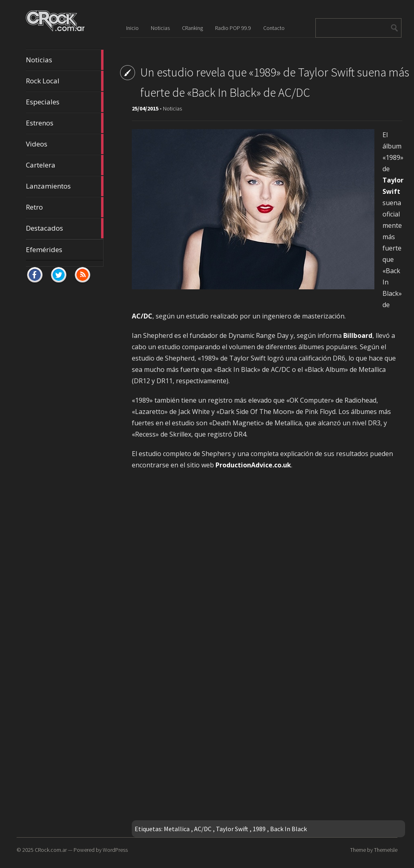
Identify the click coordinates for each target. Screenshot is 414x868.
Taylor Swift (232, 829)
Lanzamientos (65, 186)
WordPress (115, 850)
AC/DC (203, 829)
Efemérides (44, 249)
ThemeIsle (386, 850)
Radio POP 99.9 (233, 28)
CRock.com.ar (51, 850)
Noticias (65, 60)
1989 (259, 829)
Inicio (132, 28)
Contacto (274, 28)
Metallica (177, 829)
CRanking (192, 28)
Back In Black (288, 829)
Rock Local (65, 81)
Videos (65, 144)
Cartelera (65, 165)
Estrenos (65, 123)
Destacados (65, 228)
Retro (65, 207)
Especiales (65, 102)
